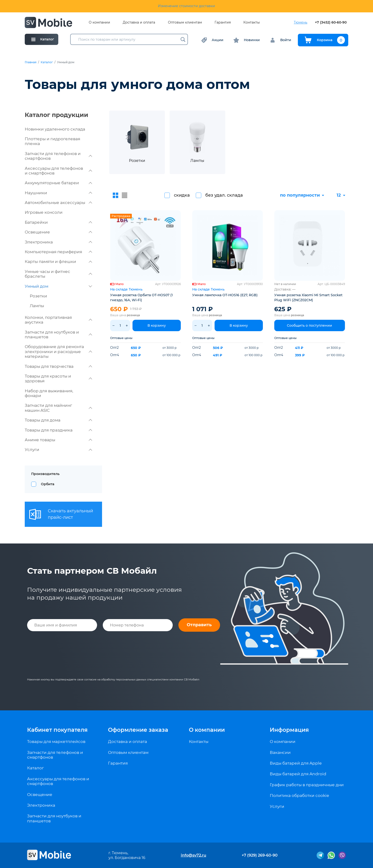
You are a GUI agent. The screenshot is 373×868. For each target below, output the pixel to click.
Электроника (58, 242)
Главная (31, 62)
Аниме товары (58, 440)
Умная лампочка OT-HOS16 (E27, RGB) (225, 295)
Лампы (37, 306)
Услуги (58, 450)
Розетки (38, 296)
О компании (99, 22)
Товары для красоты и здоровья (58, 378)
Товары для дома (58, 420)
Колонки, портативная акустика (58, 320)
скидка (182, 195)
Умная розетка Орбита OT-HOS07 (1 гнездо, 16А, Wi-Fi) (141, 298)
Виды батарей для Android (298, 774)
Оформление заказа (138, 730)
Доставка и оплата (139, 22)
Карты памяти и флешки (58, 262)
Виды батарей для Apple (296, 763)
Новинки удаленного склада (55, 129)
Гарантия (223, 22)
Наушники (58, 193)
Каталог (47, 62)
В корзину (157, 325)
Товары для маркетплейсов (56, 742)
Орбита (48, 484)
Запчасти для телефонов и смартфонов (58, 156)
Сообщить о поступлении (309, 325)
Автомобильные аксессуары (58, 203)
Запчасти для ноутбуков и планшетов (58, 335)
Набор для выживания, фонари (49, 393)
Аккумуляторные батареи (58, 183)
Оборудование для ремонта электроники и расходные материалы (58, 352)
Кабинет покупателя (57, 730)
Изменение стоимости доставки (186, 6)
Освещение (58, 232)
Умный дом (58, 286)
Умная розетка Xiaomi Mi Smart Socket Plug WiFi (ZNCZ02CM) (308, 298)
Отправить (199, 625)
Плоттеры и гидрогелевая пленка (52, 141)
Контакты (252, 22)
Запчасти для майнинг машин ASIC (58, 408)
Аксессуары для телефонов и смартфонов (58, 171)
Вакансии (280, 752)
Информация (289, 730)
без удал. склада (224, 195)
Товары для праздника (58, 430)
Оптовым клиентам (185, 22)
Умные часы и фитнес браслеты (58, 274)
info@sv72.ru (194, 855)
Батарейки (58, 222)
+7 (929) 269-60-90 (260, 855)
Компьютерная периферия (58, 252)
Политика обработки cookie (299, 795)
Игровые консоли (44, 212)
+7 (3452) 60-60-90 (331, 22)
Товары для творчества (58, 366)
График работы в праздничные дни (307, 785)
